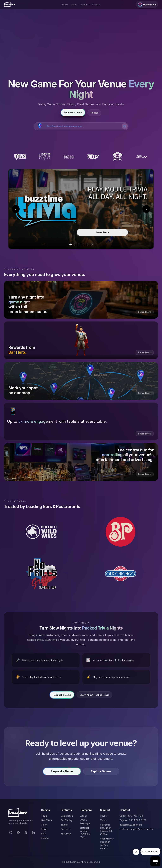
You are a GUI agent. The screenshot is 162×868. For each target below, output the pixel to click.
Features (85, 5)
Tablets (65, 825)
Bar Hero (65, 829)
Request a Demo (62, 696)
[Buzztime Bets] (93, 157)
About (83, 816)
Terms (103, 820)
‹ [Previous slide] (16, 209)
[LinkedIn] (34, 833)
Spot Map (66, 834)
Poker (44, 825)
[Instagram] (11, 833)
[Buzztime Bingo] (69, 157)
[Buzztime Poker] (118, 157)
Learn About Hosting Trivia (94, 696)
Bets (43, 834)
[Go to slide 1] (71, 244)
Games (74, 5)
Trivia (44, 816)
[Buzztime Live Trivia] (45, 157)
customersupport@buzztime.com (137, 829)
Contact (96, 5)
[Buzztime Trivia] (20, 157)
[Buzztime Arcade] (142, 157)
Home (65, 5)
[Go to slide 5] (87, 244)
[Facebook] (18, 833)
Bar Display (67, 820)
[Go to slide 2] (75, 244)
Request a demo (73, 112)
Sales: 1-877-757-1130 (131, 816)
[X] (26, 833)
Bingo (44, 829)
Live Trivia (46, 820)
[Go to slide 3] (79, 244)
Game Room (147, 5)
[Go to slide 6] (91, 244)
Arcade (45, 838)
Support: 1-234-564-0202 (133, 820)
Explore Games (101, 773)
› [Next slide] (146, 209)
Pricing (94, 113)
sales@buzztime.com (131, 825)
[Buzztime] (10, 4)
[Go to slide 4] (83, 244)
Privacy (104, 816)
